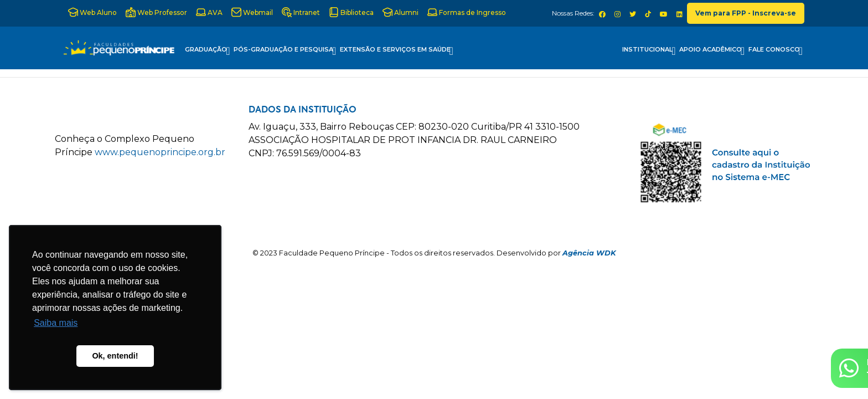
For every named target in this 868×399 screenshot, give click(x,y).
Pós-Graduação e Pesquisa (285, 51)
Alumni (401, 12)
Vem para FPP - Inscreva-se (746, 13)
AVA (209, 12)
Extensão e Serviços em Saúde (397, 51)
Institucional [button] (649, 51)
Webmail (252, 12)
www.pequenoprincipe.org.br (160, 152)
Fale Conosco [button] (776, 51)
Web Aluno (92, 12)
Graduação (207, 51)
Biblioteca (351, 12)
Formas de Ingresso (467, 12)
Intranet (301, 12)
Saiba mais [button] (56, 323)
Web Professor (156, 12)
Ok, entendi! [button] (115, 356)
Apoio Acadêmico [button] (712, 51)
